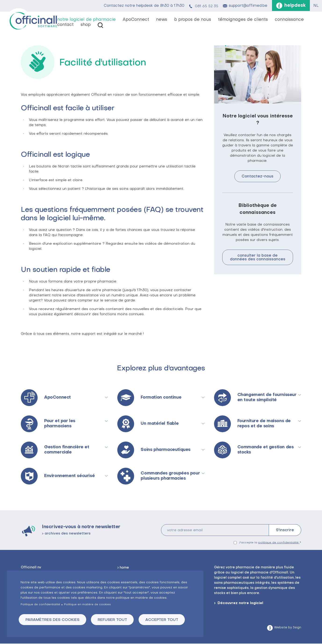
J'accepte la (269, 543)
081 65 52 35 (205, 6)
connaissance (289, 20)
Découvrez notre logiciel (240, 603)
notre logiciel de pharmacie (86, 20)
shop (86, 25)
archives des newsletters (68, 534)
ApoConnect (136, 20)
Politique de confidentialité (40, 604)
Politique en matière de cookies (87, 604)
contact (65, 25)
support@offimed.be (247, 6)
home (124, 568)
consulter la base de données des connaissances (258, 258)
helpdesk (294, 6)
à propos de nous (193, 20)
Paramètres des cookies (53, 620)
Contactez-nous (258, 177)
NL (316, 6)
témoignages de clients (243, 20)
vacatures (100, 25)
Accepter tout (165, 620)
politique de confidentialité (279, 543)
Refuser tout (114, 620)
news (162, 20)
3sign (297, 628)
